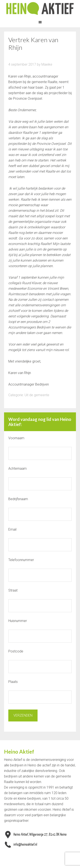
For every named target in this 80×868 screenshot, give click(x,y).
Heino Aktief (40, 9)
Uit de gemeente (37, 395)
